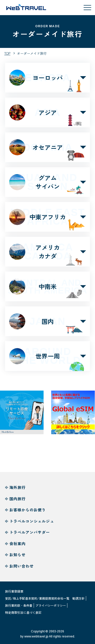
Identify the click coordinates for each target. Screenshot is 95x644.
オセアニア (48, 147)
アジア (48, 112)
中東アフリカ (48, 220)
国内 (48, 325)
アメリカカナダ (48, 255)
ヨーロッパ (48, 78)
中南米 (48, 290)
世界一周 (48, 359)
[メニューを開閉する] (87, 8)
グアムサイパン (48, 185)
